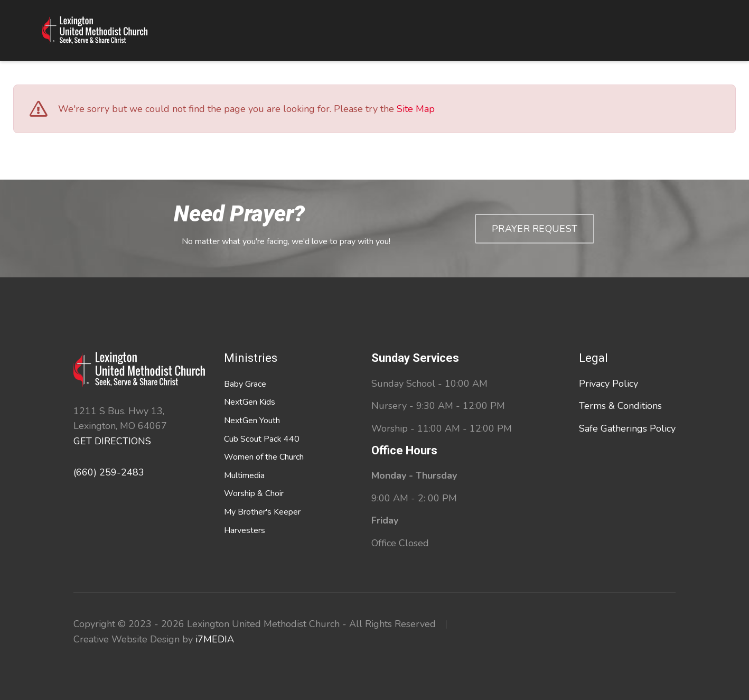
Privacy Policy (608, 384)
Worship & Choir (254, 493)
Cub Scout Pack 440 (262, 439)
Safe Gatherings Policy (627, 428)
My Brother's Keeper (262, 512)
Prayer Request (535, 229)
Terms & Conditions (620, 406)
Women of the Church (264, 457)
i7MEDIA (215, 639)
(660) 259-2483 (109, 472)
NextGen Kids (250, 402)
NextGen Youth (252, 421)
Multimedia (244, 475)
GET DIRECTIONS (112, 441)
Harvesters (245, 530)
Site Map (416, 109)
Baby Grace (245, 384)
